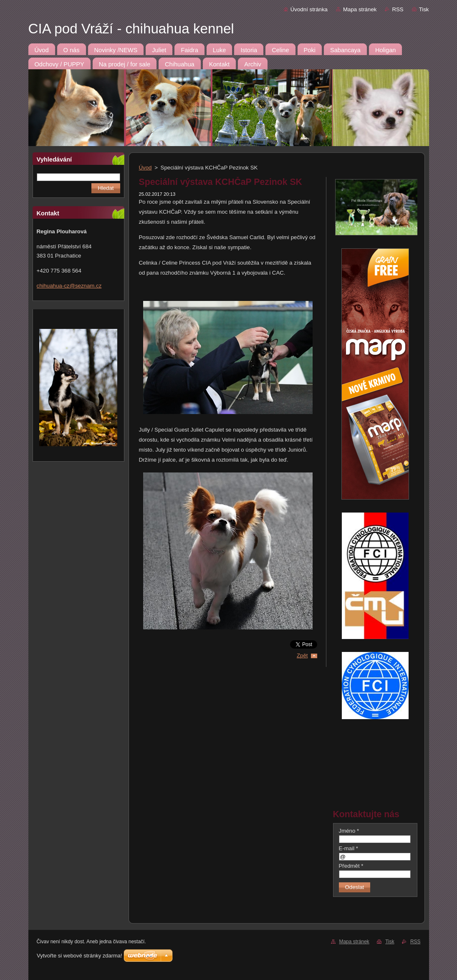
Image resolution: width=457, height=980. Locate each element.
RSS (398, 9)
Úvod (145, 168)
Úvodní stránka (309, 9)
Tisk (424, 9)
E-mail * (348, 848)
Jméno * (349, 831)
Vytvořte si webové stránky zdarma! (80, 956)
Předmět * (351, 866)
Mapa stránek (360, 9)
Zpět (302, 655)
